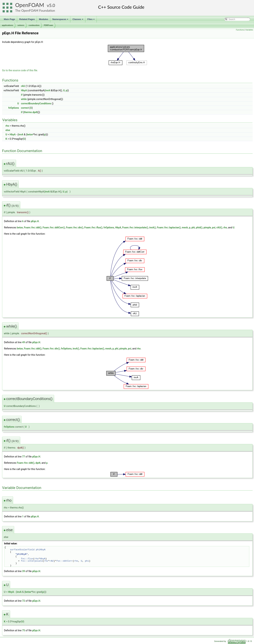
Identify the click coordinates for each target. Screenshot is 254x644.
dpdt (38, 463)
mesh (185, 227)
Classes (78, 20)
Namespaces (61, 20)
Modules (44, 19)
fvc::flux (27, 559)
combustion (34, 25)
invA (48, 90)
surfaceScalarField (22, 550)
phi (193, 227)
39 (24, 571)
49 (24, 342)
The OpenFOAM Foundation (35, 10)
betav (30, 134)
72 (24, 601)
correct (25, 108)
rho (7, 126)
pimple (207, 227)
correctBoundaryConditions (36, 103)
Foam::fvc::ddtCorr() (54, 227)
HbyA (24, 90)
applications (8, 25)
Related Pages (27, 19)
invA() (153, 227)
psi (214, 227)
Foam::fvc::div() (75, 227)
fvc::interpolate (32, 561)
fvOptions (14, 108)
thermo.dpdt (31, 112)
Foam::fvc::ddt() (33, 227)
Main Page (9, 19)
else (8, 130)
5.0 (52, 5)
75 (24, 630)
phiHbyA (41, 550)
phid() (199, 227)
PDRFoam (48, 25)
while (24, 99)
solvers (21, 25)
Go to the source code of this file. (20, 70)
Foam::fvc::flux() (93, 227)
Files (91, 20)
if (22, 95)
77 (24, 457)
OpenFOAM (30, 5)
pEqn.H (35, 221)
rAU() (219, 227)
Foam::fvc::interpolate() (135, 227)
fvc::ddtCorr (64, 561)
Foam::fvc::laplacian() (169, 227)
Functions (240, 30)
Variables (249, 30)
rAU (23, 86)
